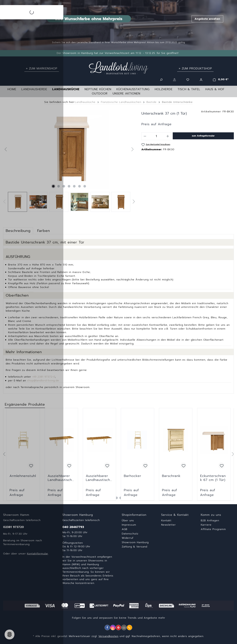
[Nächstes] (133, 149)
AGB (125, 529)
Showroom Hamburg (135, 542)
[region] (69, 161)
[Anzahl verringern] (145, 136)
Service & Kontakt (175, 515)
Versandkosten (108, 636)
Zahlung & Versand (134, 547)
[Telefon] (130, 628)
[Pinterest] (118, 628)
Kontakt (166, 521)
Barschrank (171, 476)
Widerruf (128, 538)
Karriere (206, 525)
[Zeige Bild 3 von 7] (64, 186)
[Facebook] (107, 628)
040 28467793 (73, 527)
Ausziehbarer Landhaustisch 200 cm (98, 478)
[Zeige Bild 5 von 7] (74, 186)
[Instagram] (113, 628)
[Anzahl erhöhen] (168, 136)
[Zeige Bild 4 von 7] (69, 186)
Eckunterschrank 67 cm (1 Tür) (213, 478)
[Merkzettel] (188, 79)
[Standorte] (174, 79)
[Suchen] (161, 79)
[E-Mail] (124, 628)
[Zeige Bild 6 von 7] (79, 186)
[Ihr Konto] (201, 79)
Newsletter (168, 525)
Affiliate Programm (213, 529)
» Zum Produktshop (195, 68)
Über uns (128, 521)
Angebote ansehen (207, 19)
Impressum (129, 525)
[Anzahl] (156, 136)
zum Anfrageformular (203, 136)
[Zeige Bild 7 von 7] (85, 186)
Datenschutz (130, 534)
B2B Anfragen (210, 521)
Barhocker (133, 476)
